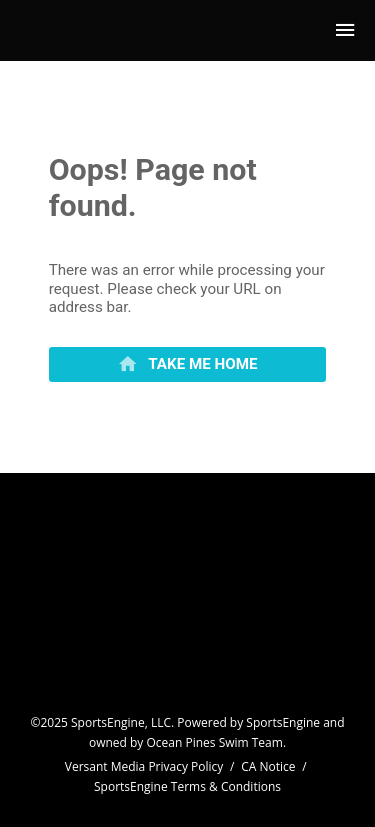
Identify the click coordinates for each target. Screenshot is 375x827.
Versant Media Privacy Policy (144, 766)
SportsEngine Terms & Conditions (187, 786)
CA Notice (268, 766)
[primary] (188, 364)
